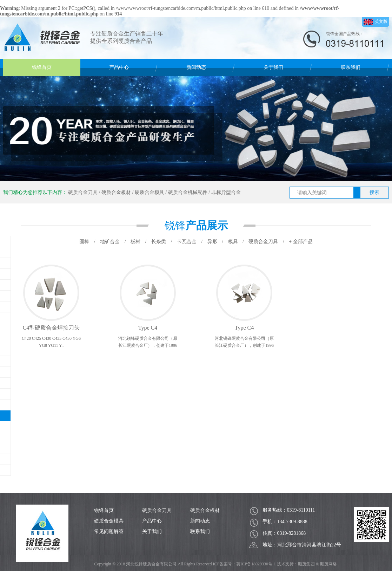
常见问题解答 (109, 531)
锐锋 (196, 225)
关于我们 (273, 67)
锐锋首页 (42, 67)
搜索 (374, 192)
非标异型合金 (226, 192)
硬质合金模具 (150, 192)
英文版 (376, 22)
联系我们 (351, 67)
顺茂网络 (328, 564)
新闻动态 (196, 67)
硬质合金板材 (116, 192)
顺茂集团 (306, 564)
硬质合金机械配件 (188, 192)
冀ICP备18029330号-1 (256, 564)
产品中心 (119, 67)
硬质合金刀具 (83, 192)
